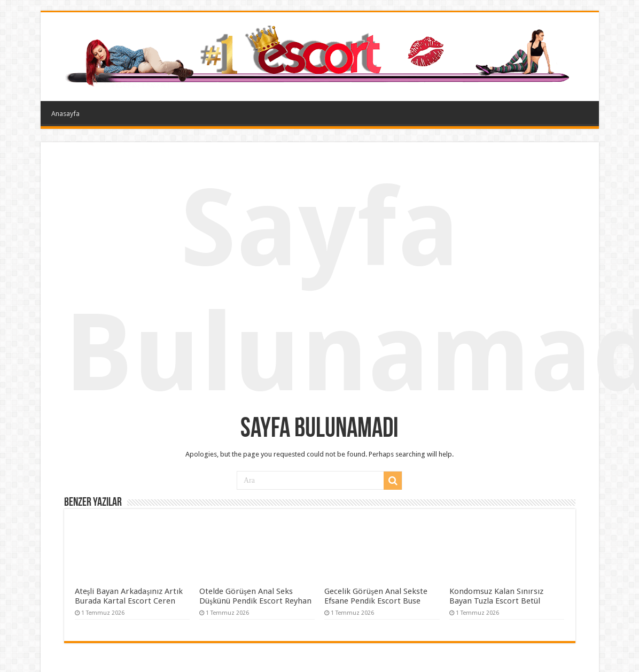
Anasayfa (65, 114)
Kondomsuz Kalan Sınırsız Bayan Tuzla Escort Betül (496, 596)
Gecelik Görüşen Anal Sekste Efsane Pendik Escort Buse (376, 596)
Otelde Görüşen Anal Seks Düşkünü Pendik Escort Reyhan (255, 596)
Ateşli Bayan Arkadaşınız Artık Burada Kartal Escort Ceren (129, 596)
